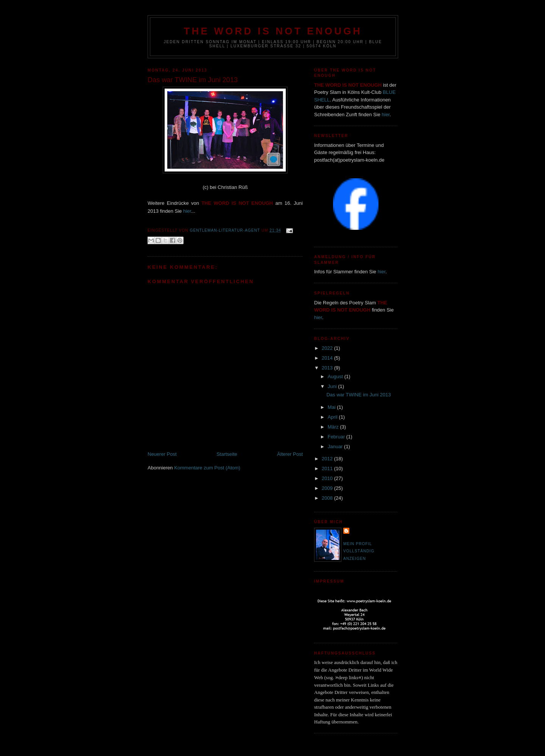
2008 (328, 498)
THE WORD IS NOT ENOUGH (273, 31)
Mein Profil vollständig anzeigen (359, 551)
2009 (328, 488)
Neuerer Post (162, 454)
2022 (328, 348)
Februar (337, 437)
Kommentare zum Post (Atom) (207, 468)
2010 (328, 478)
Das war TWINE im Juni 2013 (358, 395)
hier (187, 211)
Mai (332, 407)
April (333, 417)
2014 (328, 358)
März (334, 427)
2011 (328, 468)
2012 (328, 459)
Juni (333, 386)
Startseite (227, 454)
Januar (336, 447)
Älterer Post (290, 454)
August (336, 376)
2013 (328, 368)
